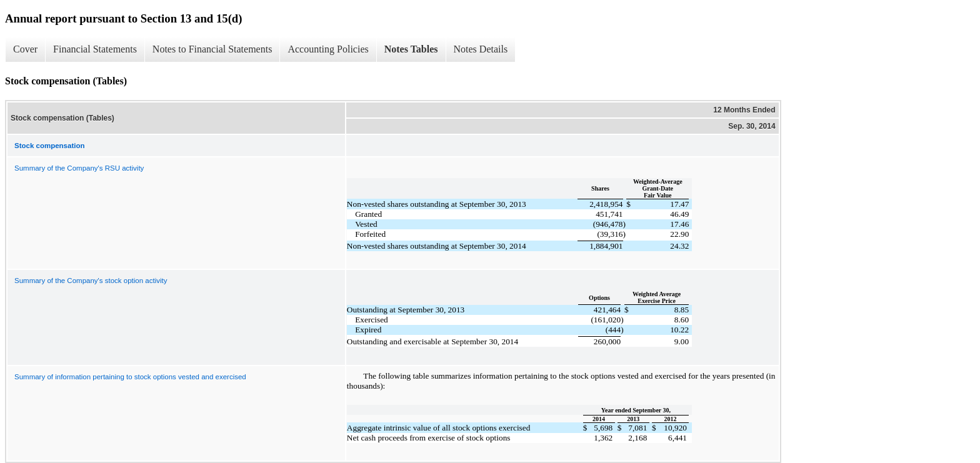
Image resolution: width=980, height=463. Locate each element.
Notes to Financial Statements (212, 49)
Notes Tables (411, 49)
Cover (25, 49)
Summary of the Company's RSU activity (79, 168)
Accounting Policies (328, 49)
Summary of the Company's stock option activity (91, 281)
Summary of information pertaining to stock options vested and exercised (130, 377)
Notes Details (481, 49)
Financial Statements (95, 49)
